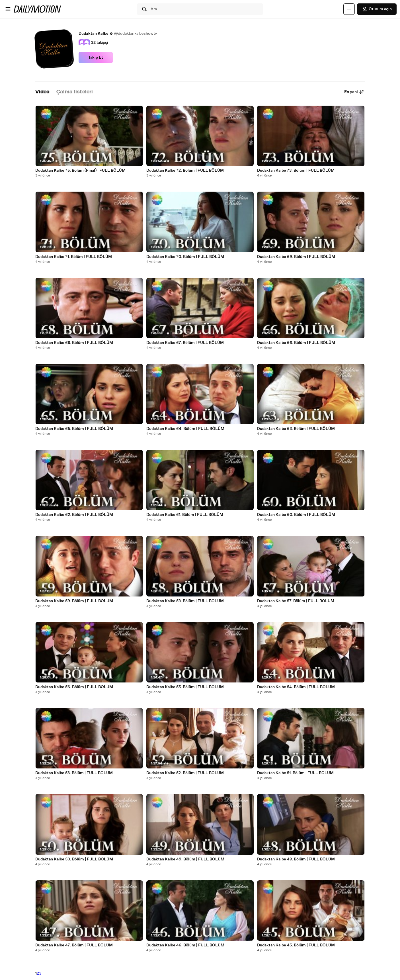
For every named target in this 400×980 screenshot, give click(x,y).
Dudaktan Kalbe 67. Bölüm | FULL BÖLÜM (185, 343)
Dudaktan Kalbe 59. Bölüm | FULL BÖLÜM (74, 601)
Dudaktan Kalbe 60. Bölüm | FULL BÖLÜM (296, 515)
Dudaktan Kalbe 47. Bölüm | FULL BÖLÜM (74, 945)
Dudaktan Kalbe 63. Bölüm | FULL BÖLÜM (296, 429)
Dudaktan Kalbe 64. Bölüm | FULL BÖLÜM (185, 429)
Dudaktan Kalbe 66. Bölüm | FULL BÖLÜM (296, 343)
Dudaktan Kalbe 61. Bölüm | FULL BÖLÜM (185, 515)
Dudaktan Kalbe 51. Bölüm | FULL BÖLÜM (295, 773)
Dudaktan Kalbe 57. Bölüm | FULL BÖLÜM (296, 601)
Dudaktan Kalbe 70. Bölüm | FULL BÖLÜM (185, 257)
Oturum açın (377, 9)
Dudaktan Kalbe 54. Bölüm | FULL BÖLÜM (296, 687)
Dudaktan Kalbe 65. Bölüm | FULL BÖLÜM (74, 429)
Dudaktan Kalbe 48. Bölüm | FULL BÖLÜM (296, 859)
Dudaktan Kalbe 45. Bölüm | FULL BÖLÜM (296, 945)
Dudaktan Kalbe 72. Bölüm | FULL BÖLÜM (185, 171)
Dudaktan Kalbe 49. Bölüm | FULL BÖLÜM (185, 859)
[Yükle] (349, 9)
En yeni (354, 92)
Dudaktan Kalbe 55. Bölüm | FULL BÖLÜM (185, 687)
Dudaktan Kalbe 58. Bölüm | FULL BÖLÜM (185, 601)
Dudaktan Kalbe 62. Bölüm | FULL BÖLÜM (74, 515)
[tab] (42, 92)
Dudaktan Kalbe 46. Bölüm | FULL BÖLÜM (185, 945)
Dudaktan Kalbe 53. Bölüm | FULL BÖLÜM (74, 773)
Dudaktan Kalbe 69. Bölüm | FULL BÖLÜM (296, 257)
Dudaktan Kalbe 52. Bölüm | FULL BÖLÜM (185, 773)
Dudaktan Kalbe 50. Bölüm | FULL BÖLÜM (74, 859)
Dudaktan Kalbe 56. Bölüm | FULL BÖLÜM (74, 687)
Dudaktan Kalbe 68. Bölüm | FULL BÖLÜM (74, 343)
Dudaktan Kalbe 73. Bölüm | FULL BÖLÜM (296, 171)
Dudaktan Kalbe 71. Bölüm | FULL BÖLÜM (74, 257)
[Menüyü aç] (8, 9)
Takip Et (96, 58)
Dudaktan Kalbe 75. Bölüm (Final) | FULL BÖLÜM (80, 171)
